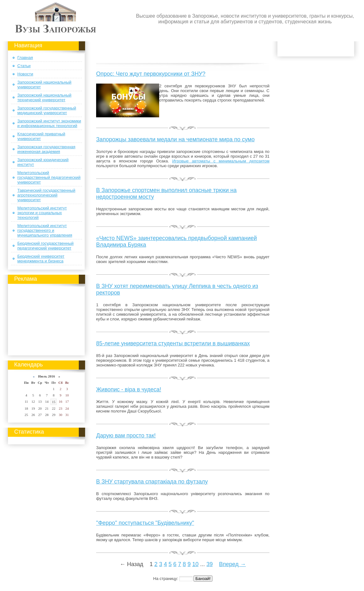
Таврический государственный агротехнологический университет (46, 195)
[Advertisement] (47, 319)
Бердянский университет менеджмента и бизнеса (41, 259)
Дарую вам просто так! (126, 436)
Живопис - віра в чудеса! (129, 389)
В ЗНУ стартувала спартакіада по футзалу (152, 482)
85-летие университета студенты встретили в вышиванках (173, 343)
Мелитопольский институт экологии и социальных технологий (42, 213)
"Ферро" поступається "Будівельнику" (145, 523)
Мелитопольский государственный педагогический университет (49, 177)
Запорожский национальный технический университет (44, 97)
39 (210, 564)
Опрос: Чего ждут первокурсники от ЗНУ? (151, 74)
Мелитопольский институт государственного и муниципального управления (45, 230)
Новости (25, 74)
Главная (25, 58)
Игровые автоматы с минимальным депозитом (221, 161)
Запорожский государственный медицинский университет (47, 110)
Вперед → (232, 564)
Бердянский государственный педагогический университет (46, 246)
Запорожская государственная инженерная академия (46, 149)
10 (195, 564)
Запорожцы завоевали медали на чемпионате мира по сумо (175, 139)
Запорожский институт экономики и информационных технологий (49, 123)
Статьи (24, 66)
